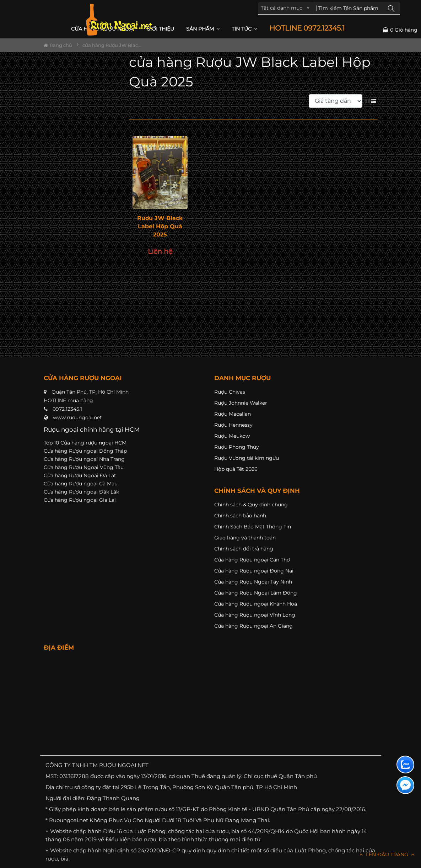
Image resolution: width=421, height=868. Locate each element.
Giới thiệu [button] (160, 29)
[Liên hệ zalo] (405, 765)
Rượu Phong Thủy (237, 447)
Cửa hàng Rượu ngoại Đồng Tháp (85, 451)
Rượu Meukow (232, 436)
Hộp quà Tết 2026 (236, 469)
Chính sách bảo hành (240, 516)
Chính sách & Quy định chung (251, 505)
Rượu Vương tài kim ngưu (247, 458)
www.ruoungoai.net (77, 417)
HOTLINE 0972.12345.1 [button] (307, 28)
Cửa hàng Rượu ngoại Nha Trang (84, 459)
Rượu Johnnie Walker (241, 403)
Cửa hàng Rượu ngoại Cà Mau (81, 484)
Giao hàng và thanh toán (245, 538)
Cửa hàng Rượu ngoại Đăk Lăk (81, 492)
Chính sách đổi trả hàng (244, 549)
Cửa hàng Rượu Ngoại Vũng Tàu (84, 467)
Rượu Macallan (233, 414)
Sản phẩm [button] (203, 29)
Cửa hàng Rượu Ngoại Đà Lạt (80, 475)
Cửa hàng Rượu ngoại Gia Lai (80, 500)
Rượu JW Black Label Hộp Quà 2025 (160, 226)
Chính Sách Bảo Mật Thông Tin (253, 527)
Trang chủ (58, 45)
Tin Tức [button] (244, 29)
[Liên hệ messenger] (405, 785)
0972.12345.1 (67, 409)
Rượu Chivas (230, 392)
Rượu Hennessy (233, 425)
